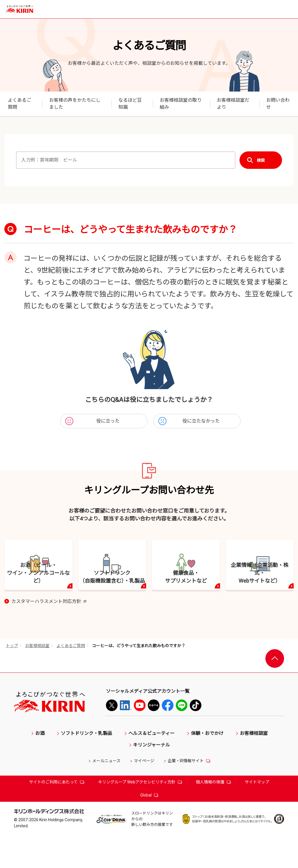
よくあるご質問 (71, 678)
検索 (261, 160)
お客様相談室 (37, 678)
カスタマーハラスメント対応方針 (49, 634)
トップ (12, 678)
